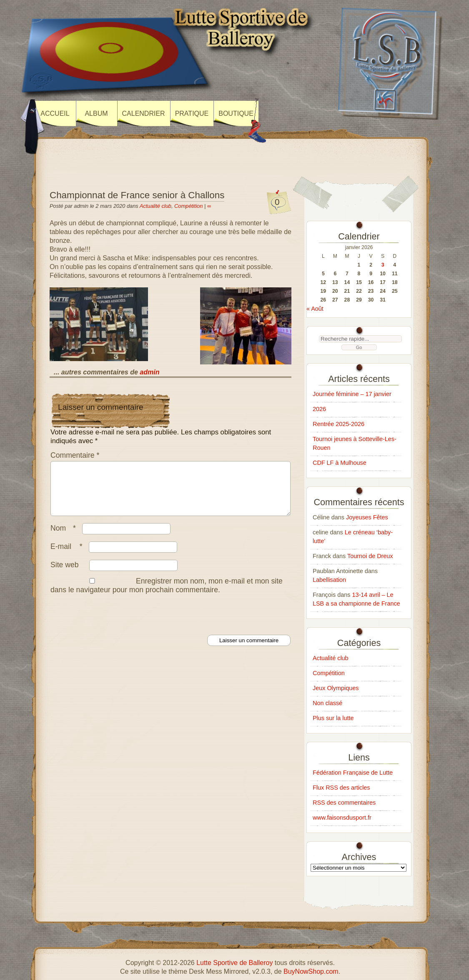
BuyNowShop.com (311, 971)
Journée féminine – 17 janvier (352, 394)
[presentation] (113, 624)
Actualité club (155, 206)
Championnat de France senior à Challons (137, 195)
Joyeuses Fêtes (367, 517)
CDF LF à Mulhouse (340, 463)
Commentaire (75, 455)
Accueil (55, 113)
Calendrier (144, 113)
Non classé (327, 703)
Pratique (192, 113)
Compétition (188, 206)
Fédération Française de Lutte (353, 773)
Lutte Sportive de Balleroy (234, 963)
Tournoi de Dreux (370, 556)
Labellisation (329, 580)
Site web (64, 575)
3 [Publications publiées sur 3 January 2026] (383, 265)
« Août (315, 309)
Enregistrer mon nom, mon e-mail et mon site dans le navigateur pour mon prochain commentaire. (167, 595)
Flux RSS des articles (341, 788)
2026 (319, 409)
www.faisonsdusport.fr (342, 818)
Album (96, 113)
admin (149, 372)
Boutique (236, 113)
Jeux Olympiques (336, 688)
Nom (65, 538)
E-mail (69, 556)
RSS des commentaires (344, 803)
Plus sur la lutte (333, 718)
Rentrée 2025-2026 (339, 424)
